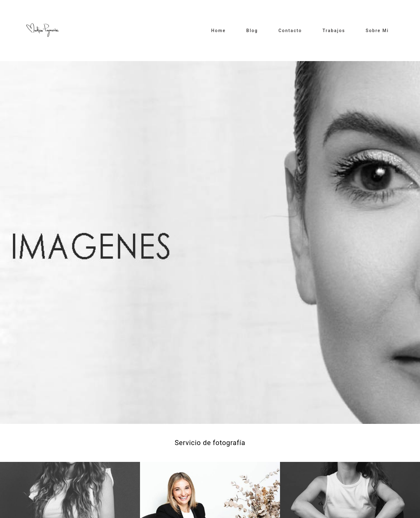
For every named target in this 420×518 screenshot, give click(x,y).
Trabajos (334, 31)
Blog (252, 31)
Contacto (290, 31)
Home (218, 31)
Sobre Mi (377, 31)
